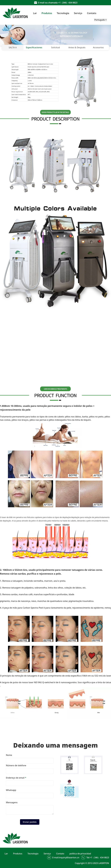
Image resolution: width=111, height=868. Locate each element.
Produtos (47, 13)
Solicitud (55, 47)
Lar (35, 13)
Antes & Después (77, 47)
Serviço (78, 13)
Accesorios (98, 47)
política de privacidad (80, 853)
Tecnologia (63, 13)
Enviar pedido (30, 822)
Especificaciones (34, 47)
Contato (92, 13)
